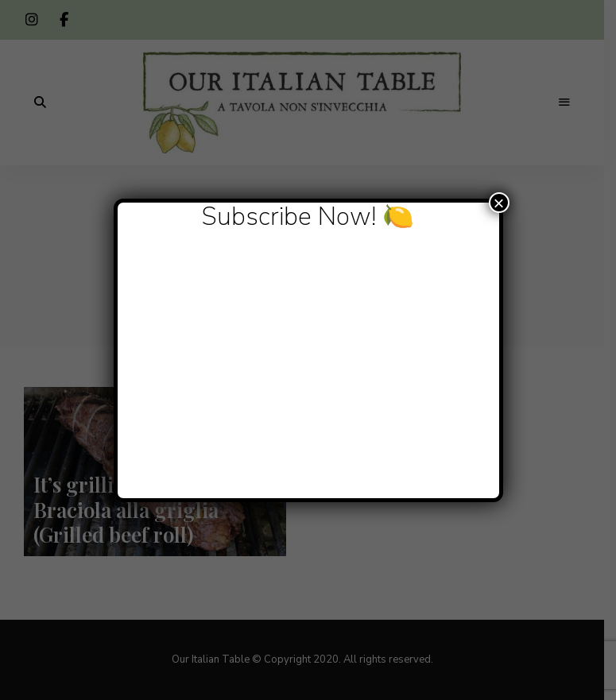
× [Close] (498, 203)
